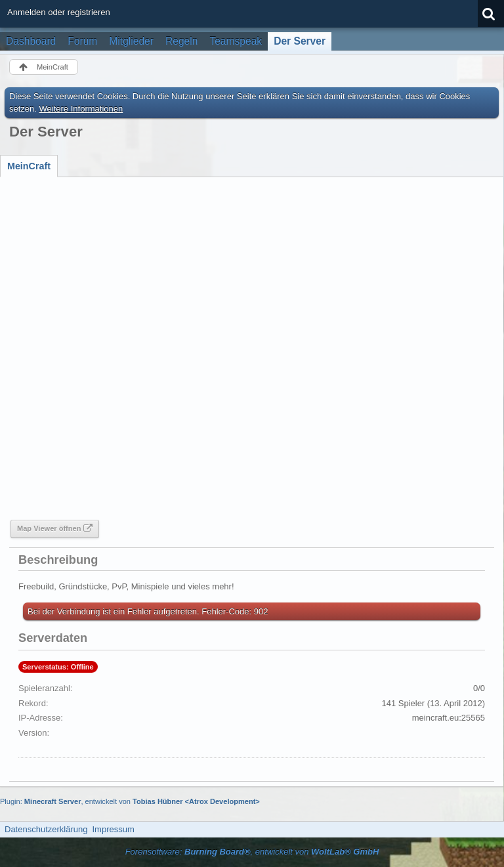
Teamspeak (236, 41)
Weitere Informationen (81, 109)
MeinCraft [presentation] (29, 166)
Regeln (181, 41)
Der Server (300, 41)
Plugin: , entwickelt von (130, 801)
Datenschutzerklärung (46, 829)
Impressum (113, 829)
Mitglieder (131, 41)
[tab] (29, 166)
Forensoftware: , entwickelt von (252, 852)
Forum (82, 41)
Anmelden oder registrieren (59, 12)
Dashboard (31, 41)
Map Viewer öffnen (49, 528)
